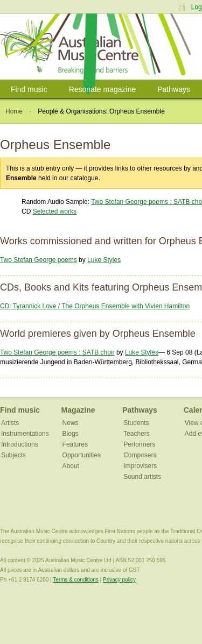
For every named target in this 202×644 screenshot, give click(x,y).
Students (136, 423)
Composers (140, 455)
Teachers (137, 434)
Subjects (13, 455)
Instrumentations (25, 434)
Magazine (78, 410)
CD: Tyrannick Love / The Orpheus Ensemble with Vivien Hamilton (95, 306)
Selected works (55, 211)
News (71, 423)
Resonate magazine (103, 89)
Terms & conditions (75, 580)
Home (14, 111)
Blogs (71, 434)
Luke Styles (104, 260)
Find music (29, 89)
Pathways (174, 89)
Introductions (20, 444)
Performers (139, 444)
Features (75, 444)
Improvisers (140, 466)
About (71, 466)
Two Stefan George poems (39, 260)
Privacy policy (119, 580)
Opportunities (82, 455)
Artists (10, 423)
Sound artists (142, 477)
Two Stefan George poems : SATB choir (57, 352)
